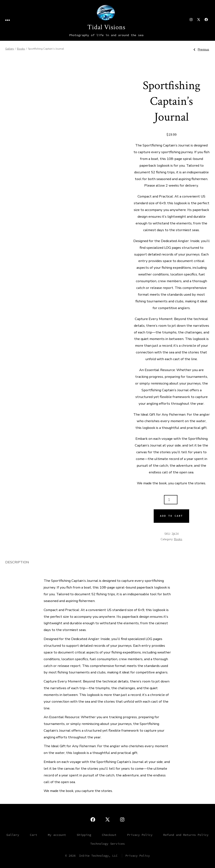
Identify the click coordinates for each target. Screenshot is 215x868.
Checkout (109, 835)
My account (57, 835)
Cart (33, 835)
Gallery (10, 49)
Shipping (84, 835)
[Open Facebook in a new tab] (206, 20)
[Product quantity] (171, 500)
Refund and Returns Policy (186, 835)
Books (21, 49)
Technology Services (107, 844)
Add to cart (172, 516)
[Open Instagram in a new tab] (191, 20)
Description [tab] (17, 562)
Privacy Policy (140, 835)
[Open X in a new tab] (199, 20)
